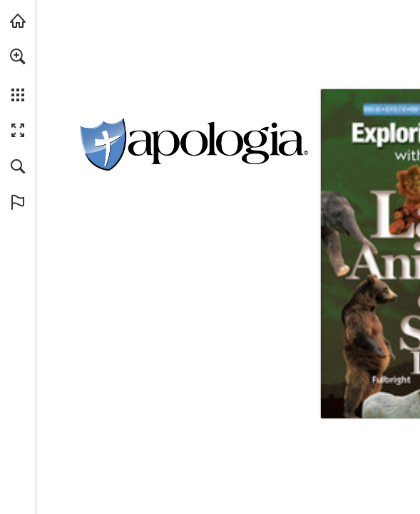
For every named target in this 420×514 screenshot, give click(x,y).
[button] (18, 56)
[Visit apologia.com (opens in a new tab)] (18, 21)
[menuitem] (18, 75)
